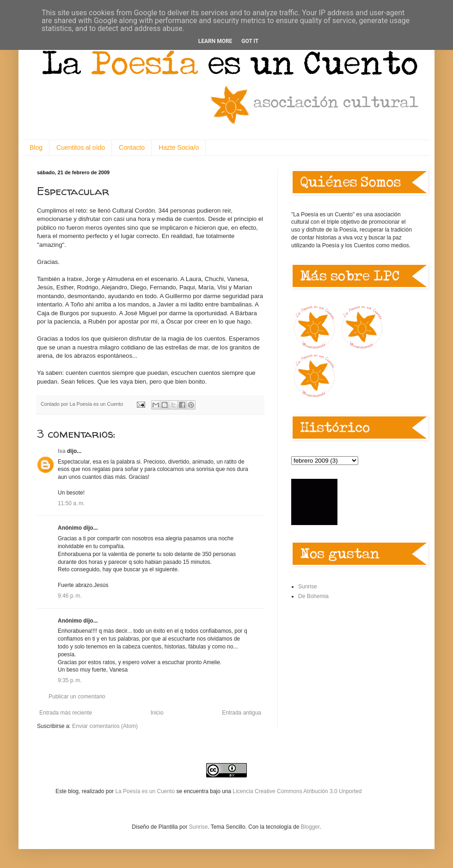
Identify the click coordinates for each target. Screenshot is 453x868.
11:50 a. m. (71, 503)
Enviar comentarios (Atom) (105, 726)
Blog (36, 147)
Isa (62, 451)
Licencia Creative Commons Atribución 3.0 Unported (297, 791)
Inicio (157, 713)
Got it (250, 41)
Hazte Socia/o (179, 147)
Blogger (310, 827)
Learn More (215, 41)
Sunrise (308, 587)
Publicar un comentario (77, 697)
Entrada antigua (242, 713)
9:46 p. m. (70, 596)
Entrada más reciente (66, 713)
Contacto (132, 147)
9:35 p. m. (70, 680)
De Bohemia (313, 596)
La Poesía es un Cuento (146, 791)
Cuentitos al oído (81, 147)
